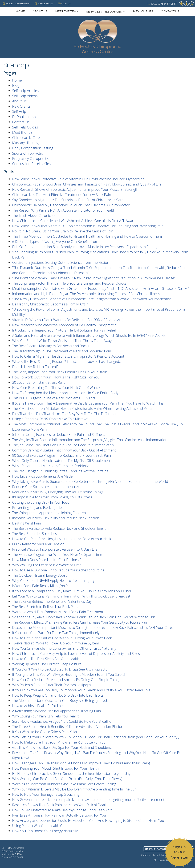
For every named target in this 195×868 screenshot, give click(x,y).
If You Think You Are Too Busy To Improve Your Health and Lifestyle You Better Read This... (82, 690)
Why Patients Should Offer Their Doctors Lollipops (52, 685)
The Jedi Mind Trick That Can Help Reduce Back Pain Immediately (63, 445)
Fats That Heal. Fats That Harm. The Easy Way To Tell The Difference (65, 414)
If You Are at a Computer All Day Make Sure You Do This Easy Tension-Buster (72, 591)
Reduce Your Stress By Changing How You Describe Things (58, 492)
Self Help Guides (25, 127)
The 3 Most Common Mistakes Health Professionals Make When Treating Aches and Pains (82, 408)
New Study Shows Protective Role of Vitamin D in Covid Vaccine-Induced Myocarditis (78, 179)
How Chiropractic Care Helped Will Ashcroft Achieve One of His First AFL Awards (75, 221)
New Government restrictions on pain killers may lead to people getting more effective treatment (88, 800)
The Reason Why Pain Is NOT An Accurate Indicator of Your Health (64, 210)
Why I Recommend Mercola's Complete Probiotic (51, 466)
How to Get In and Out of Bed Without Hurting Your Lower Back (62, 638)
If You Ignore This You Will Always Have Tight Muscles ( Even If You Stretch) (70, 674)
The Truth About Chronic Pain (35, 215)
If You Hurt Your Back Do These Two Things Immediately (56, 633)
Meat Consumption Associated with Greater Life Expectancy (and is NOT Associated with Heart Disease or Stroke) (101, 288)
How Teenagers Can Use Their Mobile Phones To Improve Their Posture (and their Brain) (81, 763)
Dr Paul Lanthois (25, 117)
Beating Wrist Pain (27, 523)
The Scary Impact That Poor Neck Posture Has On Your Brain (60, 372)
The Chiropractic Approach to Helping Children (49, 513)
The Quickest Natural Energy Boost (39, 575)
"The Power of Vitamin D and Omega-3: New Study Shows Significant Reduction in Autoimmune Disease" (94, 278)
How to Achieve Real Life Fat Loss (38, 706)
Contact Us (170, 11)
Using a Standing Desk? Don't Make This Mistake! (50, 419)
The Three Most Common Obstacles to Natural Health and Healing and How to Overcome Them (87, 236)
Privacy (164, 855)
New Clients (143, 11)
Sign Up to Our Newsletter (179, 852)
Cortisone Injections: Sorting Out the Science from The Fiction (61, 262)
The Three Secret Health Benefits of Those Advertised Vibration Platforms (70, 727)
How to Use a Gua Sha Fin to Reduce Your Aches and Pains (58, 570)
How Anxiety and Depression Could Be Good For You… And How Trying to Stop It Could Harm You (88, 820)
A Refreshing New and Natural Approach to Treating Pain (57, 711)
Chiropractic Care (26, 138)
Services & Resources (104, 12)
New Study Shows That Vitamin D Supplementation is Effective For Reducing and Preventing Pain (88, 226)
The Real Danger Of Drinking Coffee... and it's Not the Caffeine (60, 471)
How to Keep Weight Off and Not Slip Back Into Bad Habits (58, 695)
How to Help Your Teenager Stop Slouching (46, 794)
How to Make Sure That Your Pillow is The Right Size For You (59, 742)
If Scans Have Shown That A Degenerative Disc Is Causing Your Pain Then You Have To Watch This (88, 403)
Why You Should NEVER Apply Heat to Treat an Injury (53, 581)
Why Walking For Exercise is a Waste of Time (47, 565)
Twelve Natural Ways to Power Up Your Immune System (56, 643)
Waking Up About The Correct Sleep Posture (47, 664)
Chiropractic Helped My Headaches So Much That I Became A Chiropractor (71, 205)
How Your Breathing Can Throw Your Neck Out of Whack (56, 388)
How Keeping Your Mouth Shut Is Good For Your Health (55, 768)
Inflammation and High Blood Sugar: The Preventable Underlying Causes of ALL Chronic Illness (86, 294)
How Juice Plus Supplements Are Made (42, 476)
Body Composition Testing (33, 148)
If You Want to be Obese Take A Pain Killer (45, 732)
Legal (156, 855)
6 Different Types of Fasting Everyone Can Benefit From (55, 242)
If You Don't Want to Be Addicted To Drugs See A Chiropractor (61, 669)
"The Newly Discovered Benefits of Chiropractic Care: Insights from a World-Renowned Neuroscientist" (92, 299)
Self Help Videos (25, 96)
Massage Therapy (26, 143)
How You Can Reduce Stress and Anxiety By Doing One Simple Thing (65, 680)
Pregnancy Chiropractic (31, 158)
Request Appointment (16, 3)
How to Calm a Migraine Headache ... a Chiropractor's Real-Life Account (68, 356)
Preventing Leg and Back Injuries (38, 508)
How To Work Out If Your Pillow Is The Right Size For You (56, 377)
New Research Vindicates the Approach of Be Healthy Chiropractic (64, 325)
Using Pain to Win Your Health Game (41, 826)
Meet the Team (67, 11)
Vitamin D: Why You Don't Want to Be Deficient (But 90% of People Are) (68, 320)
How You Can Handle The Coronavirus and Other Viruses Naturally (64, 648)
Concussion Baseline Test (32, 164)
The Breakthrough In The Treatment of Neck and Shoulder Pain (62, 351)
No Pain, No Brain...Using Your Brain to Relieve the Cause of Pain (63, 231)
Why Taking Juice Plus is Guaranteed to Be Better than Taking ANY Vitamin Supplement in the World (90, 481)
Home (20, 11)
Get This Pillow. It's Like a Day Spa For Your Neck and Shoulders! (62, 747)
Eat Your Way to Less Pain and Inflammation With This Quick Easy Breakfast (71, 596)
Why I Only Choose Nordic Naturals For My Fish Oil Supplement (62, 461)
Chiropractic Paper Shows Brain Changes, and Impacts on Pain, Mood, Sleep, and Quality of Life (87, 184)
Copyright (146, 855)
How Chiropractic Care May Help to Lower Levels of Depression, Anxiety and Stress (77, 654)
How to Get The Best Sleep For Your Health (46, 659)
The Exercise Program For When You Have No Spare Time (57, 554)
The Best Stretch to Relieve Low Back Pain (45, 607)
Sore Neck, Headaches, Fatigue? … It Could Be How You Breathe (62, 721)
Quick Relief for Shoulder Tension (38, 544)
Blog (16, 85)
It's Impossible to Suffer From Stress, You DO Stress (52, 497)
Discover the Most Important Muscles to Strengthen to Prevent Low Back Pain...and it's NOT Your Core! (92, 627)
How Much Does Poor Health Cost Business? (47, 560)
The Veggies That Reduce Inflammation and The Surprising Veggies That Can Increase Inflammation (90, 440)
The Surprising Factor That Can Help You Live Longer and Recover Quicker (70, 283)
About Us (40, 11)
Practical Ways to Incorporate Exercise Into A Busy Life (55, 549)
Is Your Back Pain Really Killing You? (40, 586)
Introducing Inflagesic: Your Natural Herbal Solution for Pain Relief (64, 330)
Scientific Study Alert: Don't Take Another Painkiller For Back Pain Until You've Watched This (84, 617)
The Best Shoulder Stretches (34, 534)
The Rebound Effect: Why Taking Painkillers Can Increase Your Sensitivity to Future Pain (80, 622)
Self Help (19, 112)
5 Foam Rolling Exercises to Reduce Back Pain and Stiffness (59, 435)
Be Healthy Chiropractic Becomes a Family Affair (50, 304)
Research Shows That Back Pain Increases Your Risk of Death (60, 805)
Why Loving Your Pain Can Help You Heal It (45, 716)
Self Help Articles (25, 91)
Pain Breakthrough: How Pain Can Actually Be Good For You (59, 815)
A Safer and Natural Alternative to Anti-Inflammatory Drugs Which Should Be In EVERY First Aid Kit (89, 335)
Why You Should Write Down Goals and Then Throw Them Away (62, 341)
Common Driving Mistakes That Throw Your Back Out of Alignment (64, 450)
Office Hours (44, 3)
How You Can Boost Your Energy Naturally (45, 831)
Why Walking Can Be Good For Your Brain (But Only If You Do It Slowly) (67, 779)
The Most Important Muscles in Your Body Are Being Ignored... (61, 701)
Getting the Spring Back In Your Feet (40, 502)
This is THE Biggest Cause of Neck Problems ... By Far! (54, 398)
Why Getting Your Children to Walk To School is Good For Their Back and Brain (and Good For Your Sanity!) (96, 737)
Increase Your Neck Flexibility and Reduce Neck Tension (56, 518)
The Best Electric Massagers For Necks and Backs (51, 346)
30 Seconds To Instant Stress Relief (39, 382)
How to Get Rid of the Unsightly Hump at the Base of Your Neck (62, 539)
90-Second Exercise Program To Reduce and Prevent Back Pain (62, 455)
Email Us (64, 3)
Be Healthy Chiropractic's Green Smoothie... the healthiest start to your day (71, 774)
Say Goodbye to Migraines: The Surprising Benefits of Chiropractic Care (68, 200)
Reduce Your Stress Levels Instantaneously (46, 487)
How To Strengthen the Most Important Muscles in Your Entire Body (65, 393)
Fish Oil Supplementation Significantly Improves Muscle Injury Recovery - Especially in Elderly (85, 247)
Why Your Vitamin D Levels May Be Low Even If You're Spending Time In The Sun (74, 789)
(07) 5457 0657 (167, 4)
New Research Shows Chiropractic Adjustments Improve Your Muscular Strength (75, 189)
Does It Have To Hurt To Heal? (35, 367)
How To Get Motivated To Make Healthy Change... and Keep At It (62, 810)
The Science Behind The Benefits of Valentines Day (52, 601)
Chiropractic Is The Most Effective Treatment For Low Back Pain (62, 195)
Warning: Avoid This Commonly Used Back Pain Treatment (58, 612)
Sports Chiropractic (27, 153)
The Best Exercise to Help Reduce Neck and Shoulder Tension (60, 528)
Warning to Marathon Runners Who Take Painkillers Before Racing (64, 784)
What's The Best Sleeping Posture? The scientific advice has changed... (67, 362)
